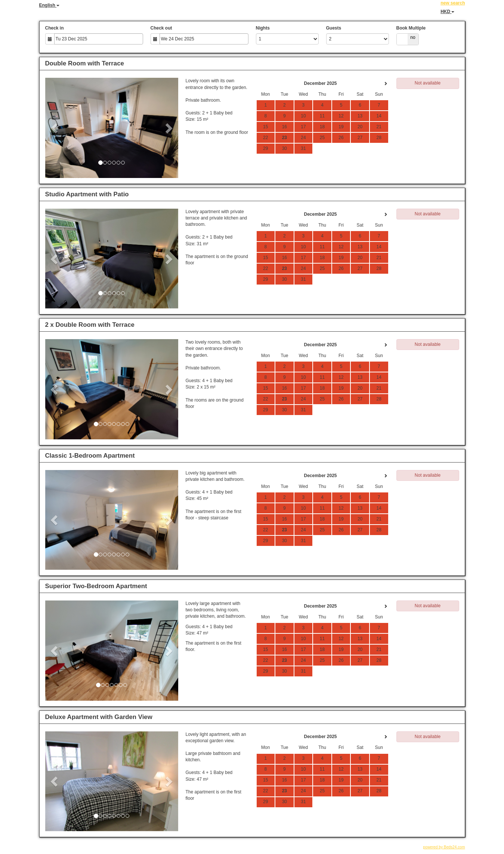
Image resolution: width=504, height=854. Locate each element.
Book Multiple (411, 28)
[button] (55, 128)
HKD (447, 12)
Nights (263, 28)
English (50, 5)
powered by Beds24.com (444, 847)
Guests (334, 28)
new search (453, 3)
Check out (161, 28)
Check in (55, 28)
